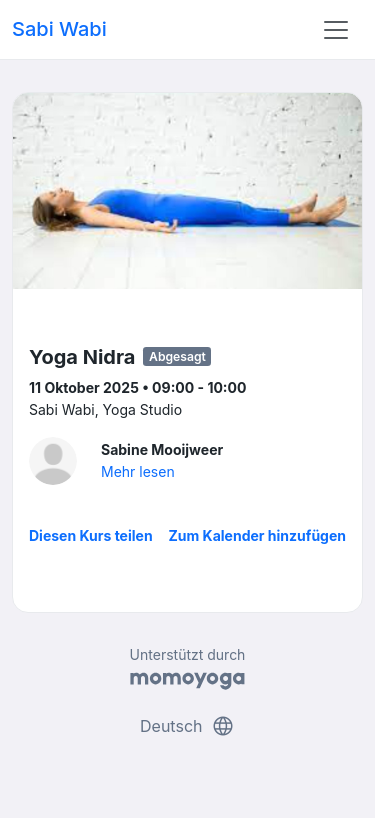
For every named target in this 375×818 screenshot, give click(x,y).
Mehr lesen (138, 471)
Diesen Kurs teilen (91, 535)
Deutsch (187, 726)
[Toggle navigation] (336, 30)
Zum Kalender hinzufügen (257, 535)
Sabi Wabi (59, 29)
